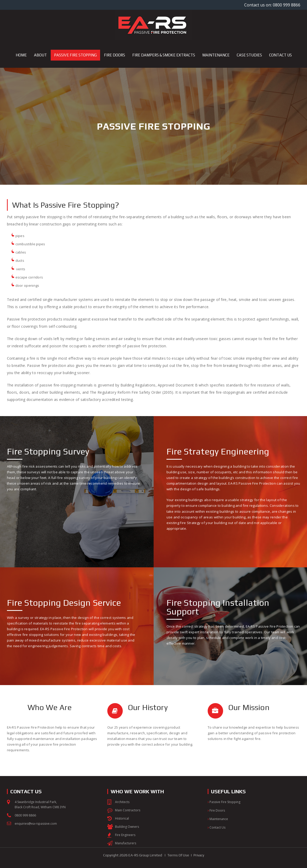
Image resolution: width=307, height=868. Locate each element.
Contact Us (217, 827)
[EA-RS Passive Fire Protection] (154, 25)
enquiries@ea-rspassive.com (36, 824)
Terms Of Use (178, 855)
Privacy (199, 855)
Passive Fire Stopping (224, 802)
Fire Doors (216, 810)
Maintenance (218, 819)
